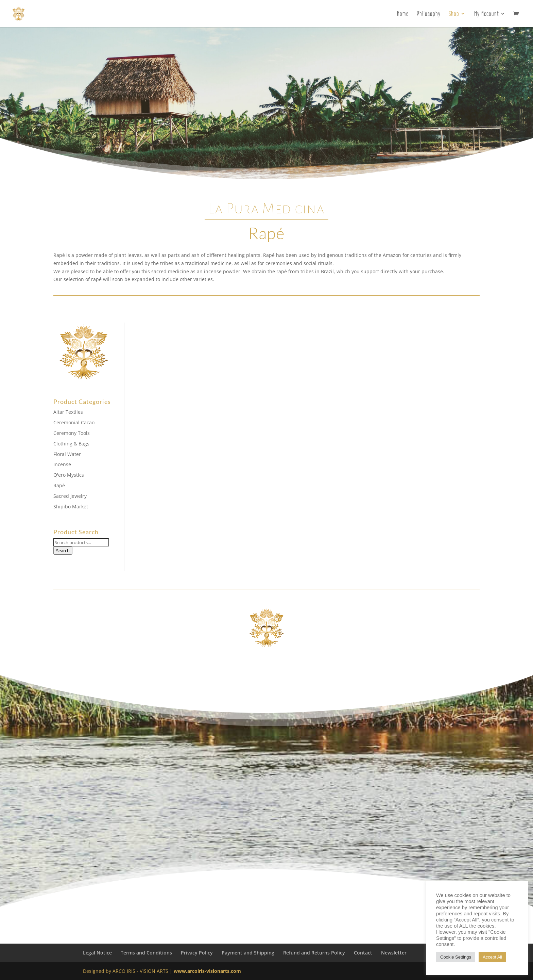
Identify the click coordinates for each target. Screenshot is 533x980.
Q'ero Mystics (69, 475)
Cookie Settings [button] (456, 957)
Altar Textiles (68, 412)
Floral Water (67, 454)
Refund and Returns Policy (314, 953)
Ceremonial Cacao (74, 422)
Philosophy (429, 14)
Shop (454, 14)
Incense (62, 464)
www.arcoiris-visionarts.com (207, 971)
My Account (487, 14)
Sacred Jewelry (70, 496)
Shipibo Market (71, 507)
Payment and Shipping (248, 953)
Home (403, 14)
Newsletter (394, 953)
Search (63, 551)
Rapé (59, 485)
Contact (363, 953)
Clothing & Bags (71, 444)
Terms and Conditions (146, 953)
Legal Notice (97, 953)
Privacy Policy (197, 953)
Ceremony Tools (72, 433)
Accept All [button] (492, 957)
